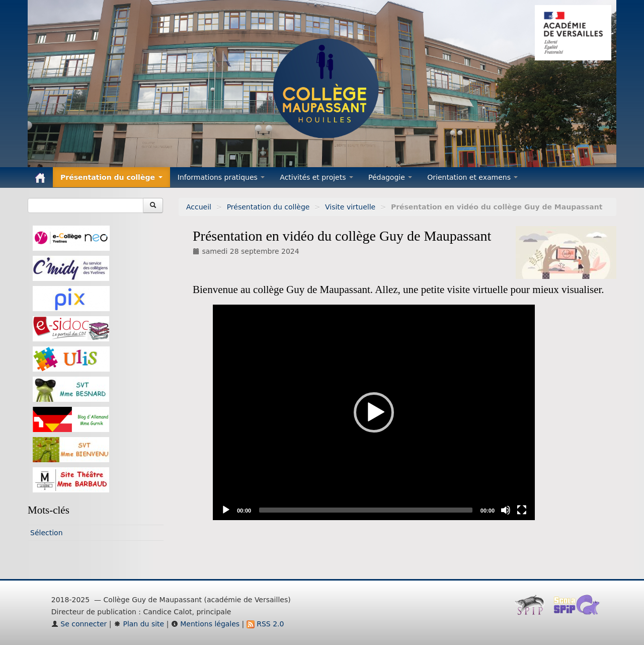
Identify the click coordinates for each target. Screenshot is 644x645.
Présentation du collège (268, 207)
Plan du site (139, 624)
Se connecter (79, 624)
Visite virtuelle (350, 207)
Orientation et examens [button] (472, 177)
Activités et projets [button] (316, 177)
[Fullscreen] (522, 510)
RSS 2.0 (265, 624)
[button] (374, 412)
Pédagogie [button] (390, 177)
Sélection (47, 533)
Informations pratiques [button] (221, 177)
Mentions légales (205, 624)
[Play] (226, 510)
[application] (374, 413)
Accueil (199, 207)
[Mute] (506, 510)
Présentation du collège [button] (111, 177)
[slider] (366, 510)
